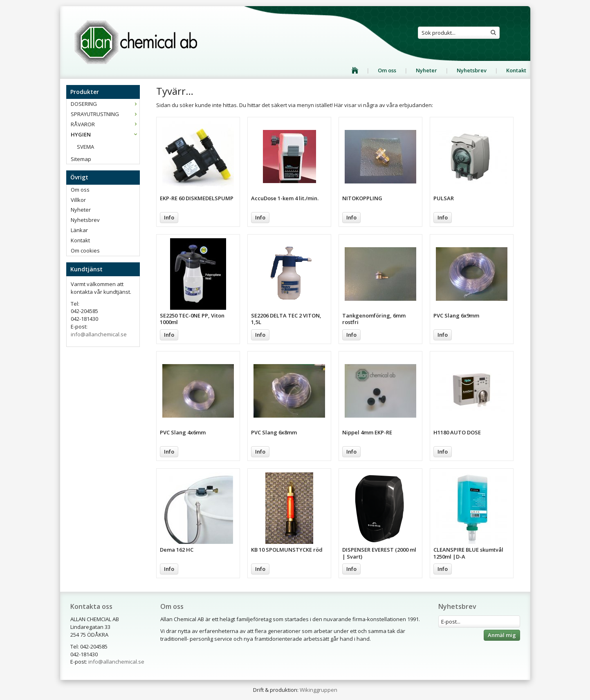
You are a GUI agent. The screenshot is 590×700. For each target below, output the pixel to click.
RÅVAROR (105, 124)
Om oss (387, 70)
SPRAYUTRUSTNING (105, 114)
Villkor (78, 200)
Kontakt (516, 70)
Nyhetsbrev (472, 70)
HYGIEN (105, 134)
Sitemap (81, 159)
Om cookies (85, 250)
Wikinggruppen (319, 690)
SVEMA (85, 147)
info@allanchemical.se (99, 334)
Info (169, 217)
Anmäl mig (502, 635)
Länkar (79, 230)
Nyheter (426, 70)
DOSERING (105, 104)
